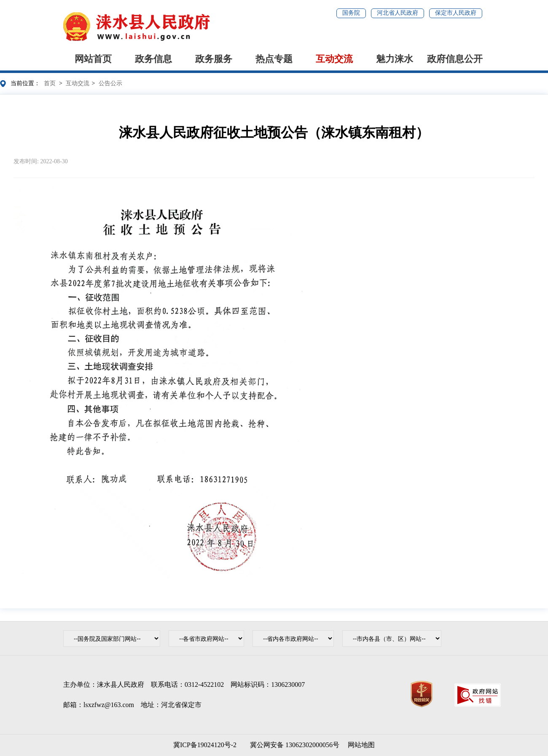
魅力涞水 (395, 59)
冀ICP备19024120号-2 (205, 745)
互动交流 (334, 59)
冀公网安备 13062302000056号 (293, 745)
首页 (50, 83)
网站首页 (93, 59)
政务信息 (153, 59)
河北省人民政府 (398, 13)
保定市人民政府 (456, 13)
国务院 (351, 13)
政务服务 (214, 59)
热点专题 (274, 59)
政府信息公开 (455, 59)
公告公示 (110, 83)
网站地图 (361, 745)
